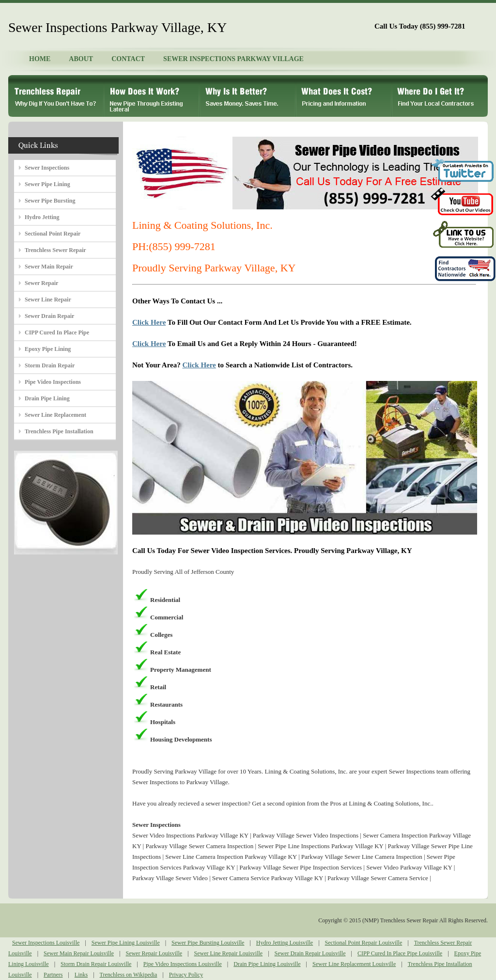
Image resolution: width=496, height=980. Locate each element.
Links (81, 975)
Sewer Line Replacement (55, 415)
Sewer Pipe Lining (47, 184)
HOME (40, 59)
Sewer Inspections (47, 168)
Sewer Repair (41, 283)
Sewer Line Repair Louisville (229, 953)
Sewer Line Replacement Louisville (354, 964)
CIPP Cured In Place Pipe (57, 332)
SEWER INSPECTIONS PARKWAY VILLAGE (233, 59)
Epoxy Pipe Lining (48, 349)
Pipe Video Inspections (53, 382)
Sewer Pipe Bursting (50, 201)
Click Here (149, 322)
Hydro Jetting (42, 217)
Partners (53, 975)
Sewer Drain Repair (49, 316)
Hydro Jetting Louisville (285, 943)
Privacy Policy (186, 975)
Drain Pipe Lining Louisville (267, 964)
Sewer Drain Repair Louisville (310, 953)
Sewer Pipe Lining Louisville (126, 943)
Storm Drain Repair (50, 365)
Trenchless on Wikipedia (129, 975)
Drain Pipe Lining (47, 398)
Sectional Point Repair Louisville (364, 943)
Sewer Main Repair (49, 267)
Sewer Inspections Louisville (46, 943)
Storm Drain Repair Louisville (96, 964)
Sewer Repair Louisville (154, 953)
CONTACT (128, 59)
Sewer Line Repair (48, 300)
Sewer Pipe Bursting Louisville (208, 943)
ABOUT (81, 59)
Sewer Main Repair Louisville (79, 953)
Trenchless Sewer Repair (55, 250)
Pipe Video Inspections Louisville (183, 964)
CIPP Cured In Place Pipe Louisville (400, 953)
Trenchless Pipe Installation (59, 431)
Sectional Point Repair (53, 234)
